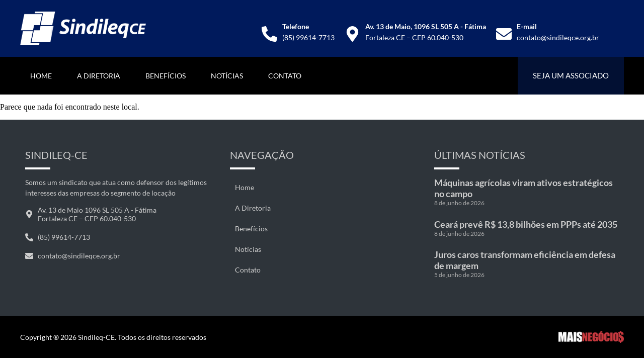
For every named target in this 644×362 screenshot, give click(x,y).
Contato (285, 76)
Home (41, 76)
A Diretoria (99, 76)
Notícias (227, 76)
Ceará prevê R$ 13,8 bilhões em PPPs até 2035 (526, 224)
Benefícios (166, 76)
